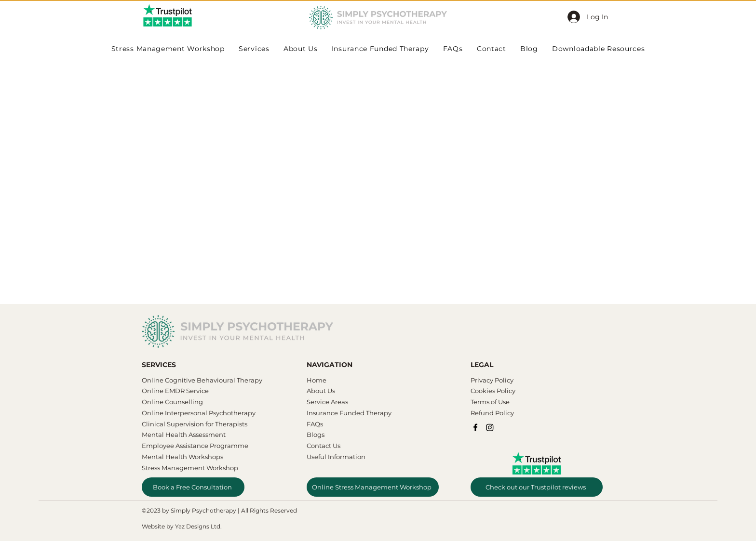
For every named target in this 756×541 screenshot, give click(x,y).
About (316, 391)
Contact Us (324, 446)
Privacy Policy (492, 380)
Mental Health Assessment (184, 435)
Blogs (316, 435)
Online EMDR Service (175, 391)
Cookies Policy (493, 391)
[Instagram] (490, 427)
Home (317, 380)
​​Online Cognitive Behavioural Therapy (202, 380)
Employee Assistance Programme (195, 446)
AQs (317, 424)
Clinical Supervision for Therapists (195, 424)
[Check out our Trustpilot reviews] (537, 487)
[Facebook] (475, 427)
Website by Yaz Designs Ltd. (182, 526)
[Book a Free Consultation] (193, 487)
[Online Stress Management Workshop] (373, 487)
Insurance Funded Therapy (349, 413)
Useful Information (336, 457)
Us (331, 391)
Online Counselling (172, 402)
